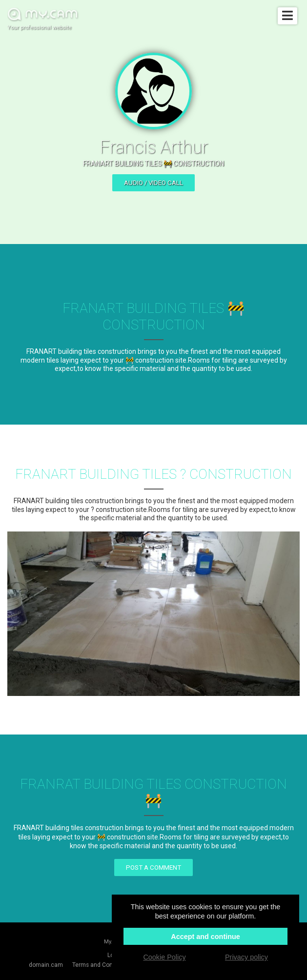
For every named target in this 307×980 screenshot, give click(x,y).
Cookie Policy (164, 957)
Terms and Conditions (102, 965)
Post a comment (153, 868)
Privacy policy (246, 957)
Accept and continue (205, 937)
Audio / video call (153, 183)
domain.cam (46, 965)
